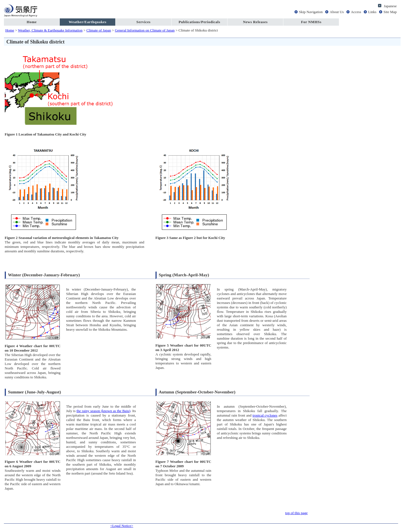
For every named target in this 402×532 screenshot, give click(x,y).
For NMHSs (311, 22)
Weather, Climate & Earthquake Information (50, 30)
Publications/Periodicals (199, 22)
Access (356, 12)
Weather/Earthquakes (88, 22)
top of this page (296, 513)
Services (144, 22)
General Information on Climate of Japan (145, 30)
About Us (337, 12)
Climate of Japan (99, 30)
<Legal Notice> (122, 526)
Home (32, 22)
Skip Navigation (311, 12)
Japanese (390, 6)
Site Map (390, 12)
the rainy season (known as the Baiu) (103, 411)
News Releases (255, 22)
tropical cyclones (265, 415)
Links (372, 12)
